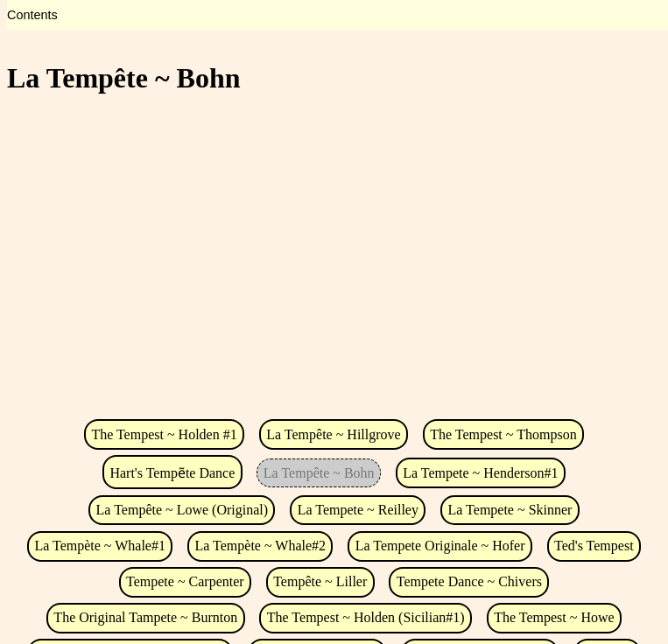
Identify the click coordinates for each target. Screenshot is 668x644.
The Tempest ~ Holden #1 (164, 434)
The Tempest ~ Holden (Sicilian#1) (366, 617)
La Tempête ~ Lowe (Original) (183, 510)
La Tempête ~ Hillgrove (333, 434)
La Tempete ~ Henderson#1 (480, 473)
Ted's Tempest (594, 546)
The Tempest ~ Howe (554, 617)
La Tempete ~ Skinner (510, 510)
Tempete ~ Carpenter (185, 581)
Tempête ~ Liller (320, 581)
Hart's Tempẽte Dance (172, 473)
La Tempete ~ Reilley (358, 510)
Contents (32, 15)
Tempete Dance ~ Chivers (469, 581)
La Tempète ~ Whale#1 (100, 546)
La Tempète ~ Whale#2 (261, 546)
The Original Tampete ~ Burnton (145, 617)
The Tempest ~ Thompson (503, 434)
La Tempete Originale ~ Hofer (440, 546)
